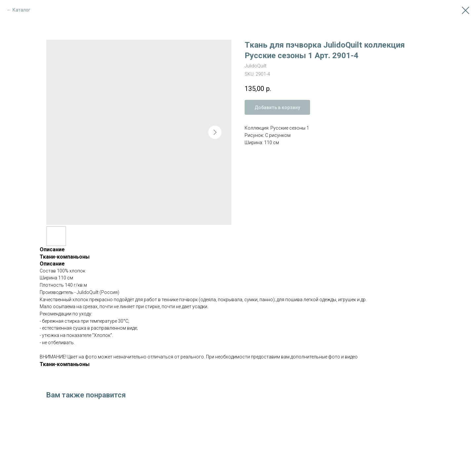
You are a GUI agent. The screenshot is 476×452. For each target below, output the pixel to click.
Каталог (21, 10)
